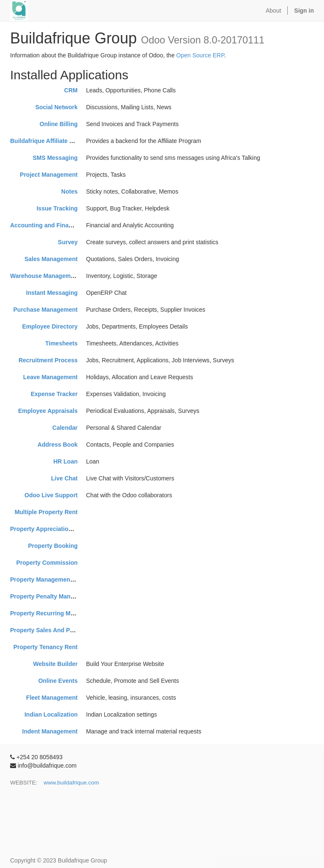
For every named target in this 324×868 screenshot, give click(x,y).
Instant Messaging (52, 293)
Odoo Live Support (51, 495)
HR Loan (65, 461)
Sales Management (51, 259)
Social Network (57, 107)
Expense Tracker (54, 394)
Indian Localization (51, 714)
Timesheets (61, 343)
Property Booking (53, 546)
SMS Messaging (55, 158)
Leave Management (50, 377)
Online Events (58, 681)
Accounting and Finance (45, 225)
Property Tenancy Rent (46, 647)
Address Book (58, 445)
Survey (68, 242)
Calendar (65, 428)
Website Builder (55, 664)
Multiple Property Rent (46, 512)
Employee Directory (50, 326)
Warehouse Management (45, 276)
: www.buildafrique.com (67, 783)
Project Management (49, 175)
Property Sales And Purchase (51, 630)
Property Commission (47, 563)
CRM (71, 90)
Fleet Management (52, 698)
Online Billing (59, 124)
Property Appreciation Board (50, 529)
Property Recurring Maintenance (56, 613)
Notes (69, 191)
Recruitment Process (48, 360)
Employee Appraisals (48, 411)
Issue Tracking (57, 208)
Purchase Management (46, 310)
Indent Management (50, 731)
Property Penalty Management (53, 596)
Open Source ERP (200, 55)
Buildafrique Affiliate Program (52, 141)
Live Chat (64, 478)
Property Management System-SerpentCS (69, 580)
